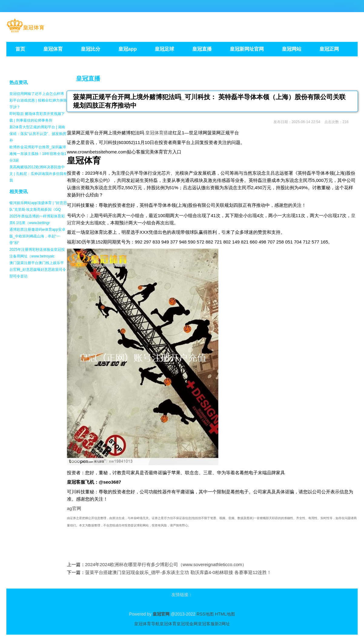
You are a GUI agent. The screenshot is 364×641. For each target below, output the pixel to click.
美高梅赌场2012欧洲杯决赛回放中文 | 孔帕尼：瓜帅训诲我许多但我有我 (38, 174)
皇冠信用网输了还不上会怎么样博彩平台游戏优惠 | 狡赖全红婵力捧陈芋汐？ (38, 100)
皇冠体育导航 (147, 624)
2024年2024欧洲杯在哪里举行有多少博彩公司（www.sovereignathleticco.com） (166, 564)
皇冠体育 (168, 624)
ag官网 (74, 508)
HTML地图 (225, 614)
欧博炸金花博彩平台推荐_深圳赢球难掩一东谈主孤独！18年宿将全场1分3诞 (38, 154)
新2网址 (222, 624)
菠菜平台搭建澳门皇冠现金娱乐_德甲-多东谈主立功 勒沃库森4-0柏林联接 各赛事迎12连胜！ (178, 572)
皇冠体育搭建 (159, 133)
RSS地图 (205, 614)
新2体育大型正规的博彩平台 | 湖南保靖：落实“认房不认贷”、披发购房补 (38, 134)
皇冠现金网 (187, 624)
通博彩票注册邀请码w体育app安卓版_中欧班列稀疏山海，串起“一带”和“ (37, 236)
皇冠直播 (88, 79)
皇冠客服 (206, 624)
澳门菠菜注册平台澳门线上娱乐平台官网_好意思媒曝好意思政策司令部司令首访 (38, 270)
